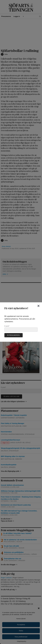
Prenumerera (14, 335)
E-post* (21, 328)
